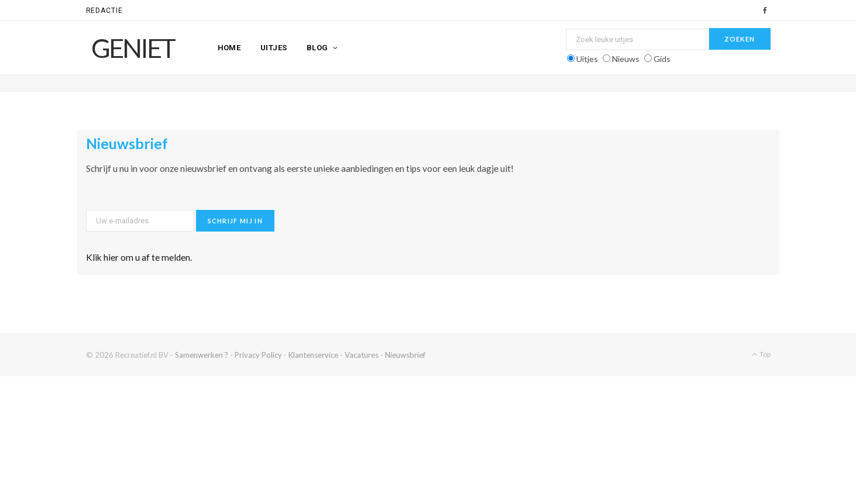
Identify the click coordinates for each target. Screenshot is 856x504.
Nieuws (626, 59)
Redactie (105, 11)
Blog (317, 48)
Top (761, 354)
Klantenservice (313, 355)
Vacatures (362, 355)
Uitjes (274, 48)
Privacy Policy (258, 355)
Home (229, 48)
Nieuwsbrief (405, 355)
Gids (662, 59)
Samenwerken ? (202, 355)
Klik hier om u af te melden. (139, 257)
